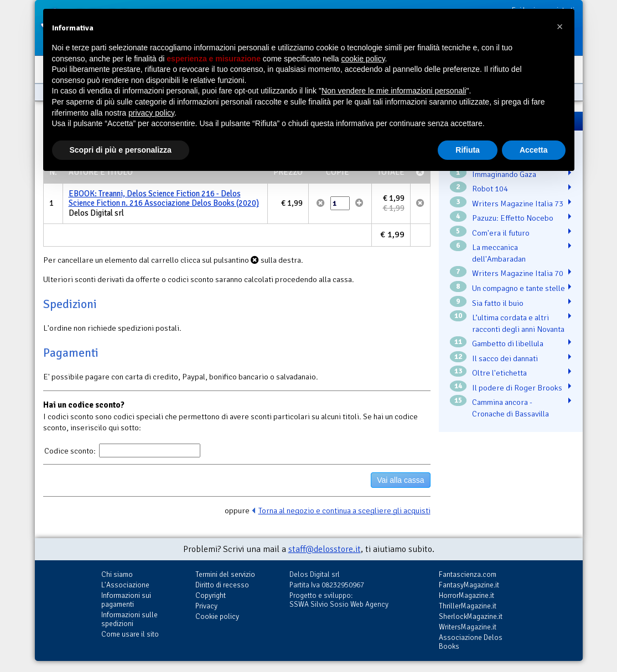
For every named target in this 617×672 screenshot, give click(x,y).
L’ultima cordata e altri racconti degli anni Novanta (518, 323)
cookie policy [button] (363, 59)
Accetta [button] (534, 150)
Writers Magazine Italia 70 (518, 273)
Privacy (206, 606)
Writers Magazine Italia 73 (518, 204)
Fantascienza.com (468, 574)
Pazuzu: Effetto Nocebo (513, 218)
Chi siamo (117, 574)
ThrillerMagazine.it (468, 606)
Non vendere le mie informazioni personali (394, 91)
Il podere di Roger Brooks (517, 388)
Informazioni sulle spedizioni (129, 619)
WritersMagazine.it (468, 627)
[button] (560, 27)
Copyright (211, 595)
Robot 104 (490, 189)
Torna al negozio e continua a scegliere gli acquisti (344, 510)
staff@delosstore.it (325, 549)
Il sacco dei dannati (505, 358)
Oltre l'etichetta (499, 373)
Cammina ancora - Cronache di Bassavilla (510, 408)
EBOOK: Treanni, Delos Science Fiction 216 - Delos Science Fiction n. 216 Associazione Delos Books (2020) (164, 199)
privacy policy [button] (151, 113)
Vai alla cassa (400, 480)
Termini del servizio (225, 574)
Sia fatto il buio (498, 303)
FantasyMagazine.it (469, 585)
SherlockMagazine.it (471, 616)
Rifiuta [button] (468, 150)
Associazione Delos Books (471, 642)
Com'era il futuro (501, 233)
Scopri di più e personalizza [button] (121, 150)
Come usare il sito (130, 634)
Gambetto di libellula (508, 343)
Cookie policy (217, 616)
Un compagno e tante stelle (519, 288)
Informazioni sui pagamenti (126, 600)
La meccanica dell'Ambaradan (499, 253)
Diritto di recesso (222, 585)
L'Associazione (125, 585)
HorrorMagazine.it (466, 595)
